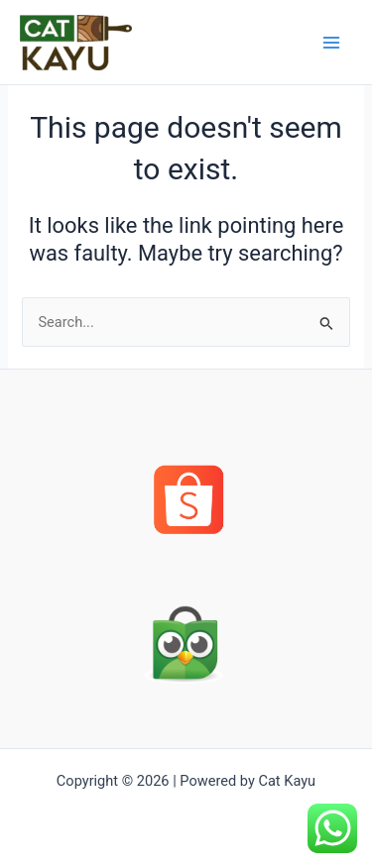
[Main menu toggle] (331, 43)
